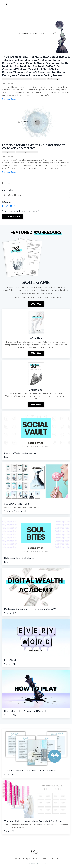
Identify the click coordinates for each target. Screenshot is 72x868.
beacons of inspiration (25, 79)
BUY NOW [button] (36, 304)
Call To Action (13, 217)
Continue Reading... (10, 99)
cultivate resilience (40, 79)
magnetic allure (33, 152)
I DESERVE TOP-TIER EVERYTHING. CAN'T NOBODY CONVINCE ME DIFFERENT (34, 147)
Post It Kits (54, 859)
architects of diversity (9, 79)
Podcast (17, 859)
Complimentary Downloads (35, 859)
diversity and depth (53, 79)
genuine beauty (21, 152)
